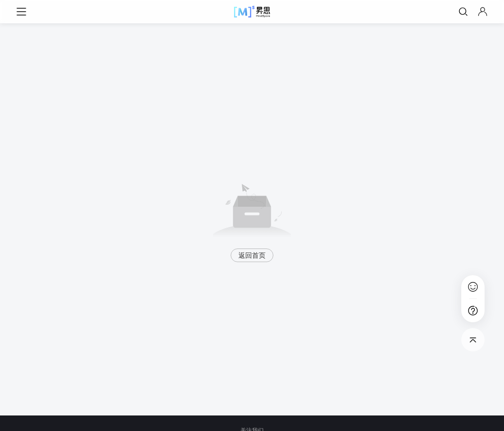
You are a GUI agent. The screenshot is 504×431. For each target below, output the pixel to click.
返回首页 (252, 255)
